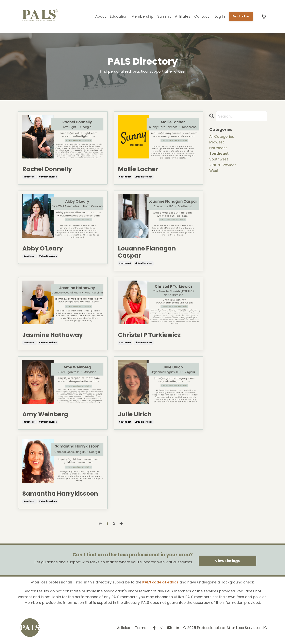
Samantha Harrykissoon (60, 494)
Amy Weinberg (45, 414)
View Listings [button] (227, 561)
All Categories (222, 136)
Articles (124, 628)
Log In (220, 16)
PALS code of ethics (160, 582)
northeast (218, 148)
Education (119, 16)
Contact (202, 16)
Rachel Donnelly (47, 169)
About (101, 16)
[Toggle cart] (264, 16)
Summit (164, 16)
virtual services (48, 177)
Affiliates (183, 16)
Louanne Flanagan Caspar (147, 252)
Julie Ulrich (135, 414)
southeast (30, 177)
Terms (141, 628)
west (214, 171)
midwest (217, 142)
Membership (142, 16)
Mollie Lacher (138, 169)
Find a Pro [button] (241, 16)
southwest (219, 159)
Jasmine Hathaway (53, 335)
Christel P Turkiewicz (149, 335)
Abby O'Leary (43, 248)
